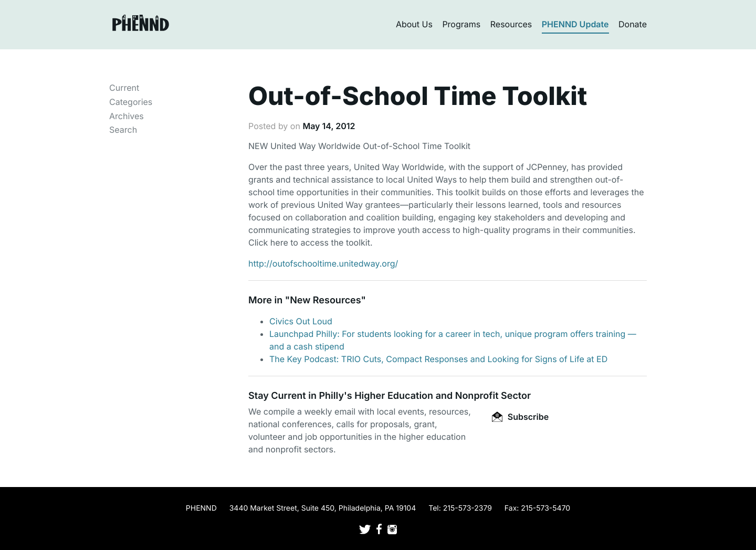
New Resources (325, 300)
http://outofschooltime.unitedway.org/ (323, 263)
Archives (127, 116)
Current (124, 88)
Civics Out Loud (301, 321)
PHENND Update (575, 24)
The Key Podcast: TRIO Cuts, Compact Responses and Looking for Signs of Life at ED (438, 359)
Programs (461, 24)
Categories (131, 102)
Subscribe (520, 417)
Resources (511, 24)
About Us (414, 24)
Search (123, 130)
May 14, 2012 (329, 126)
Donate (633, 24)
